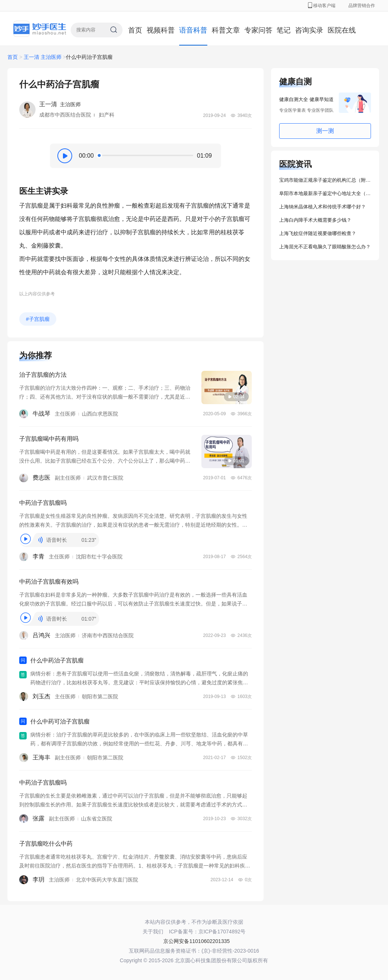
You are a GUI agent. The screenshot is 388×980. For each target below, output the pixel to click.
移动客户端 (322, 6)
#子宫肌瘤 (38, 319)
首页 (135, 30)
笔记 (284, 30)
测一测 (325, 131)
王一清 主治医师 (43, 57)
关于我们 (153, 932)
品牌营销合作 (362, 6)
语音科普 (193, 30)
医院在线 (342, 30)
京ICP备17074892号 (222, 932)
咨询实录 (309, 30)
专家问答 (258, 30)
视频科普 (161, 30)
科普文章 (226, 30)
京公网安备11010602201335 (196, 941)
